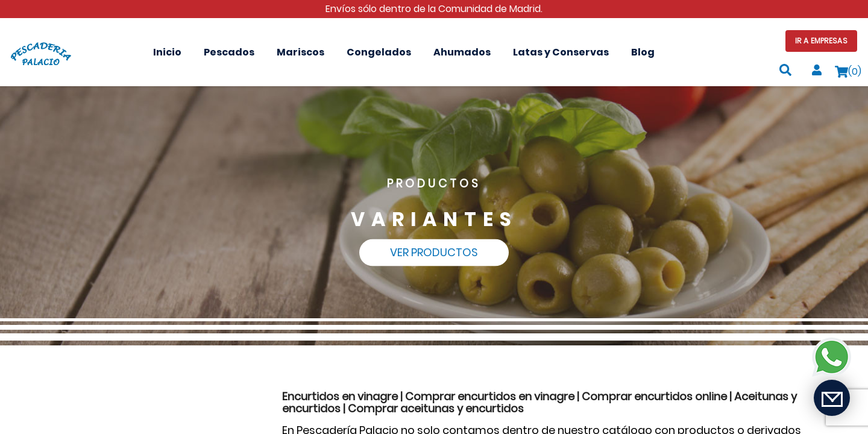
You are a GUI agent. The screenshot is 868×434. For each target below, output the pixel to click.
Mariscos (300, 52)
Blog (643, 52)
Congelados (379, 52)
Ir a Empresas (821, 41)
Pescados (229, 52)
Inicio (167, 52)
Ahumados (462, 52)
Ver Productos (434, 252)
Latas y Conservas (561, 52)
